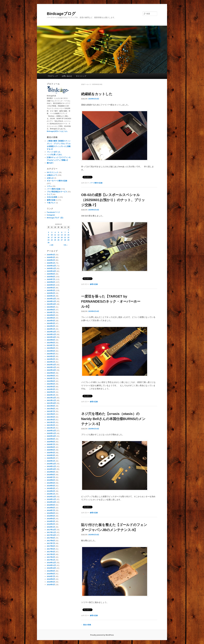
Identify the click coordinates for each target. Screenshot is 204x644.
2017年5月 (51, 549)
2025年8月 (51, 277)
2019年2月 (51, 491)
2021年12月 (51, 398)
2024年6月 (51, 315)
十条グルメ (51, 203)
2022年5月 (51, 384)
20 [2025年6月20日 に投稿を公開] (62, 238)
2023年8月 (51, 343)
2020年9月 (51, 439)
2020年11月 (51, 433)
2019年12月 (51, 464)
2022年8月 (51, 376)
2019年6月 (51, 480)
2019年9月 (51, 472)
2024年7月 (51, 312)
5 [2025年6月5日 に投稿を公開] (58, 232)
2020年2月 (51, 458)
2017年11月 (51, 532)
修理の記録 (94, 284)
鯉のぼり (50, 163)
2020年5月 (51, 450)
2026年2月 (51, 260)
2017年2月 (51, 557)
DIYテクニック (52, 172)
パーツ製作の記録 (96, 183)
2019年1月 (51, 494)
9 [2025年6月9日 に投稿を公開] (48, 235)
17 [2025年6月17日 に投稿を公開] (52, 238)
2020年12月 (51, 431)
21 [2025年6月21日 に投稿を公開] (65, 238)
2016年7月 (51, 576)
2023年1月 (51, 362)
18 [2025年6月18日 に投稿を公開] (55, 238)
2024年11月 (51, 301)
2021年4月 (51, 420)
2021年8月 (51, 409)
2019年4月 (51, 486)
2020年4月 (51, 453)
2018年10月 (51, 502)
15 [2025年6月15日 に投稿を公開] (68, 235)
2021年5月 (51, 417)
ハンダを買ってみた (54, 155)
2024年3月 (51, 323)
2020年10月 (51, 436)
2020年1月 (51, 461)
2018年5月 (51, 516)
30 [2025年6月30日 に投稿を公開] (48, 243)
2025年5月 (51, 285)
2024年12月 (51, 299)
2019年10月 (51, 469)
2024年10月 (51, 304)
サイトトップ (81, 76)
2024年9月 (51, 307)
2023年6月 (51, 348)
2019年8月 (51, 475)
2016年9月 (51, 571)
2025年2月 (51, 293)
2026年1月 (51, 263)
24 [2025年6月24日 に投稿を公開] (52, 240)
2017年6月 (51, 546)
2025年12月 (51, 266)
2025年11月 (51, 268)
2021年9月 (51, 406)
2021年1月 (51, 428)
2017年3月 (51, 554)
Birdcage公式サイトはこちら (57, 131)
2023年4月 (51, 354)
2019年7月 (51, 477)
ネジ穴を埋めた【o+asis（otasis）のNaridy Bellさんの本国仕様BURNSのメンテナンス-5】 (113, 419)
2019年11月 (51, 466)
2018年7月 (51, 510)
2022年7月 (51, 378)
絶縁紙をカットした (97, 94)
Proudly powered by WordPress (102, 635)
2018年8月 (51, 508)
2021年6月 (51, 414)
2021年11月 (51, 400)
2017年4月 (51, 552)
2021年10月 (51, 403)
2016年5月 (51, 582)
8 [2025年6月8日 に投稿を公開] (68, 232)
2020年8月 (51, 442)
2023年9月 (51, 340)
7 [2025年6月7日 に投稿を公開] (65, 232)
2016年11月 (51, 565)
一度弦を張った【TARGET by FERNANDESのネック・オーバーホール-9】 (111, 301)
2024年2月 (51, 326)
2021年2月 (51, 425)
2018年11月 (51, 499)
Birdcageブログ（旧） (56, 218)
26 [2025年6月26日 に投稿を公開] (58, 240)
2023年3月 (51, 356)
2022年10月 (51, 370)
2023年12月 (51, 332)
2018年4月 (51, 519)
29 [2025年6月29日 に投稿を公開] (68, 240)
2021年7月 (51, 411)
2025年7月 (51, 279)
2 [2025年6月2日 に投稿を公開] (48, 232)
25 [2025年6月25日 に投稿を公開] (55, 240)
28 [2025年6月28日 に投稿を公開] (65, 240)
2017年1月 (51, 560)
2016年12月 (51, 563)
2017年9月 (51, 538)
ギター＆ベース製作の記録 (57, 181)
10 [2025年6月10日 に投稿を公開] (52, 235)
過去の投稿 (86, 625)
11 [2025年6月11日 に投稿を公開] (55, 235)
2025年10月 (51, 271)
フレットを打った (54, 152)
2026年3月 (51, 257)
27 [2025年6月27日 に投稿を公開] (62, 240)
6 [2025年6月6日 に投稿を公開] (62, 232)
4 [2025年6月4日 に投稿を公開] (55, 232)
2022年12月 (51, 365)
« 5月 (51, 245)
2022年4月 (51, 387)
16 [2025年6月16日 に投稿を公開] (48, 238)
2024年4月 (51, 321)
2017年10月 (51, 535)
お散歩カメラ (52, 175)
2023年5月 (51, 351)
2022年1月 (51, 395)
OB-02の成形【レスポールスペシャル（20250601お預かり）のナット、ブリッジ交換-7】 (113, 200)
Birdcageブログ (61, 14)
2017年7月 (51, 543)
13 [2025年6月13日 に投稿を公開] (62, 235)
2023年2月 (51, 359)
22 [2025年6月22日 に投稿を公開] (68, 238)
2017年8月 (51, 541)
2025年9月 (51, 274)
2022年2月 (51, 392)
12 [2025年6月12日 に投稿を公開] (58, 235)
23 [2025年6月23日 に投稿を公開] (48, 240)
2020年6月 (51, 447)
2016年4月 (51, 585)
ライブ (49, 194)
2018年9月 (51, 505)
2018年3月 (51, 521)
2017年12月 (51, 530)
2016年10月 (51, 568)
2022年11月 (51, 367)
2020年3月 (51, 455)
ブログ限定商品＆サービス (57, 192)
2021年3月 (51, 422)
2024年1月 (51, 329)
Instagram (51, 215)
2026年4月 (51, 255)
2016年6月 (51, 579)
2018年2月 (51, 524)
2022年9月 (51, 373)
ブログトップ (53, 76)
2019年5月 (51, 483)
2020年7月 (51, 444)
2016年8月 (51, 574)
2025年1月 (51, 296)
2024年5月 (51, 318)
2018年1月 (51, 527)
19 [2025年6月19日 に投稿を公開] (58, 238)
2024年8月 (51, 310)
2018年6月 (51, 513)
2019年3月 (51, 488)
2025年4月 (51, 288)
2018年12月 (51, 497)
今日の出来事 (52, 197)
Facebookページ (53, 212)
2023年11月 (51, 334)
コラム (49, 186)
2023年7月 (51, 345)
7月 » (66, 245)
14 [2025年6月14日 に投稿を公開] (65, 235)
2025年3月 (51, 290)
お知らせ (50, 178)
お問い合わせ (67, 76)
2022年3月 (51, 389)
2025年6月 (51, 282)
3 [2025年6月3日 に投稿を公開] (52, 232)
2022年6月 (51, 381)
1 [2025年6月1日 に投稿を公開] (68, 230)
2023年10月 (51, 337)
